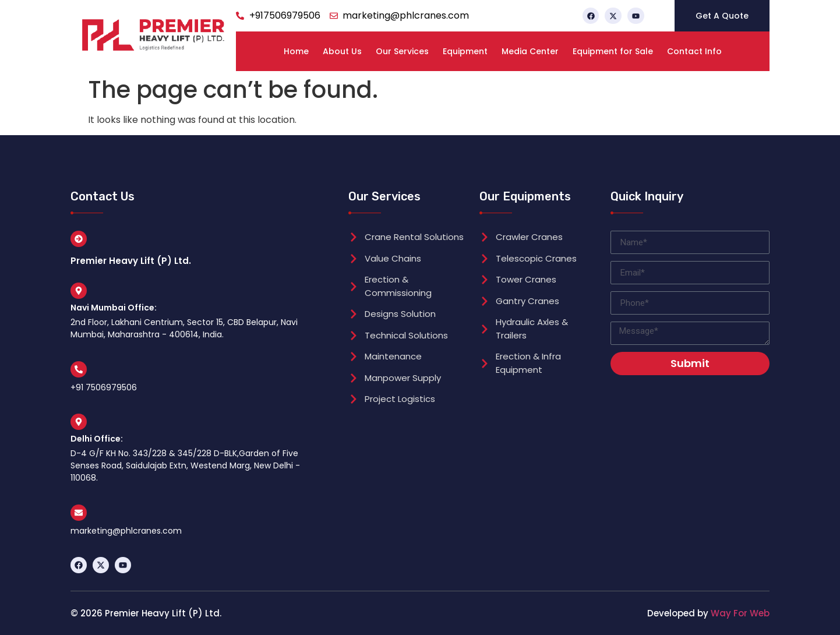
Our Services (402, 51)
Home (296, 51)
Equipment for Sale (613, 51)
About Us (342, 51)
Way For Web (740, 613)
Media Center (530, 51)
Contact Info (694, 51)
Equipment (465, 51)
